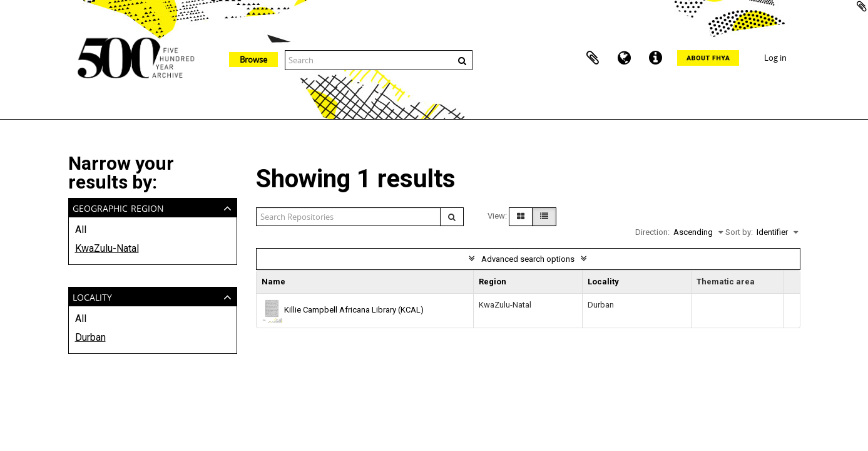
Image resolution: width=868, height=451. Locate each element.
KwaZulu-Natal (107, 248)
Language (624, 58)
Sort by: (739, 232)
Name (273, 282)
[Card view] (521, 217)
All (81, 230)
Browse (253, 60)
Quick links (655, 58)
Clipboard (593, 58)
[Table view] (544, 217)
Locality (92, 296)
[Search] (452, 217)
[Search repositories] (349, 217)
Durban (90, 337)
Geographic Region (118, 207)
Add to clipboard (862, 6)
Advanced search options (528, 259)
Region (493, 282)
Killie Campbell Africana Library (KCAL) (354, 310)
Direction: (652, 232)
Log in (775, 58)
